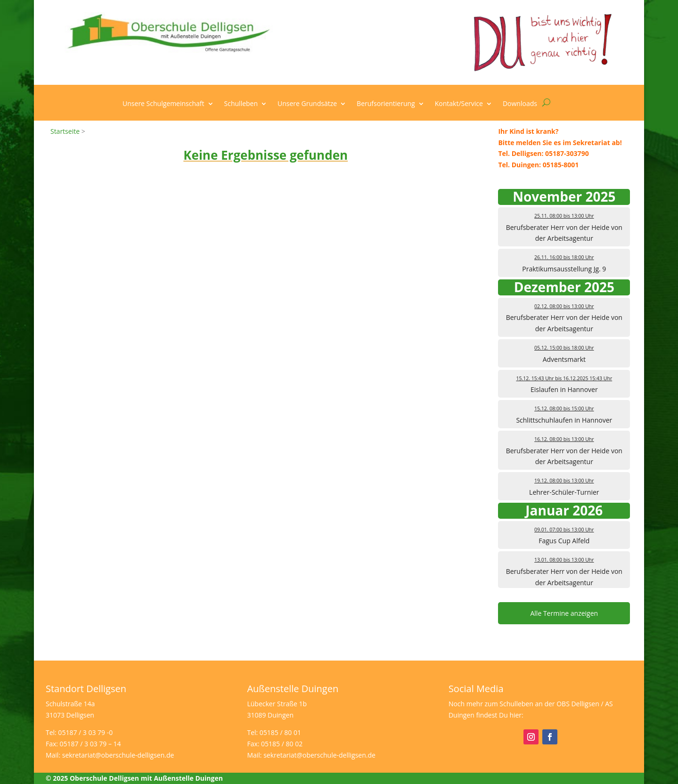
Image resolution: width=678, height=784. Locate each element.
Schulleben (241, 104)
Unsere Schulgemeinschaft (163, 104)
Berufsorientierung (386, 104)
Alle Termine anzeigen (564, 613)
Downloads (520, 104)
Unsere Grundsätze (307, 104)
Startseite (65, 131)
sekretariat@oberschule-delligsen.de (118, 755)
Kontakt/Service (459, 104)
